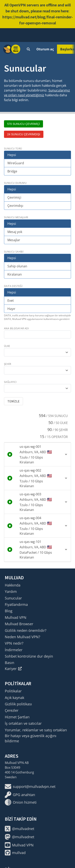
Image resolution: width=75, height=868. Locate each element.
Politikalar (13, 691)
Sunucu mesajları (16, 217)
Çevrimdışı (15, 206)
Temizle (13, 401)
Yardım (11, 591)
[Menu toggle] (16, 49)
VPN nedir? (14, 643)
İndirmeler (14, 650)
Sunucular (13, 598)
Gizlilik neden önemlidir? (26, 630)
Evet (11, 301)
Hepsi (12, 155)
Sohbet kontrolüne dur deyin (29, 656)
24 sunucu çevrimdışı (24, 134)
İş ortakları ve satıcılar (23, 723)
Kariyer (13, 669)
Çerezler (12, 710)
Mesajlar (14, 240)
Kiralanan (15, 274)
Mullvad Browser (19, 624)
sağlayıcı (10, 382)
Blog (9, 611)
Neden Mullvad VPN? (22, 637)
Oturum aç (45, 49)
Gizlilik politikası (18, 704)
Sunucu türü (13, 149)
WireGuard (16, 163)
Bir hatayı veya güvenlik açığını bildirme (31, 738)
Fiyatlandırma (16, 604)
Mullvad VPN (16, 617)
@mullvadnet (19, 829)
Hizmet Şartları (17, 717)
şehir (7, 364)
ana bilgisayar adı (16, 328)
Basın (9, 663)
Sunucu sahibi (14, 252)
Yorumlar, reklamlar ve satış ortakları (36, 730)
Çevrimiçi (14, 197)
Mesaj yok (15, 232)
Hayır (11, 309)
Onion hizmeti (21, 802)
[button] (37, 454)
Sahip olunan (17, 266)
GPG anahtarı (20, 795)
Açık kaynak (14, 698)
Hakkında (13, 585)
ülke (7, 346)
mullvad (15, 853)
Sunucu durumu (15, 183)
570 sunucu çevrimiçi (23, 124)
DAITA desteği (13, 286)
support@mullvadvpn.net (30, 786)
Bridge (12, 171)
